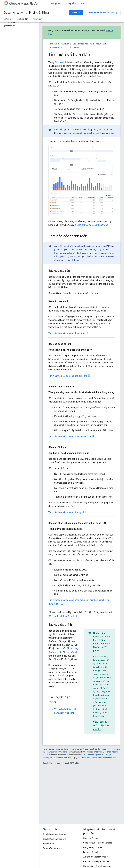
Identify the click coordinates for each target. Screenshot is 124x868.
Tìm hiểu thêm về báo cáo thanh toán (67, 333)
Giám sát (38, 19)
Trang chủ (53, 44)
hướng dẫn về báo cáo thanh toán (91, 225)
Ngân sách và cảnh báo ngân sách (98, 133)
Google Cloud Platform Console (98, 843)
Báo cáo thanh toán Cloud (61, 616)
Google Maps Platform (82, 44)
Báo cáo (59, 62)
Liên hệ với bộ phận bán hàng (103, 13)
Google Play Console (93, 847)
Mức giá (7, 19)
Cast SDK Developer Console (96, 861)
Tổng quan (56, 3)
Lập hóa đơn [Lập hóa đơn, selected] (22, 19)
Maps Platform (25, 4)
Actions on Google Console (96, 857)
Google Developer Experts (54, 839)
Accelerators (48, 844)
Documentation (14, 13)
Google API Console (92, 838)
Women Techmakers (52, 848)
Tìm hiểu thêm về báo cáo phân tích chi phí (70, 437)
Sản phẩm (71, 3)
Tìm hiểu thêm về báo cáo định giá (65, 512)
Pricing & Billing (39, 13)
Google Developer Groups (54, 834)
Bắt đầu (76, 13)
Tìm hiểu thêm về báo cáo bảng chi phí (68, 376)
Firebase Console (91, 852)
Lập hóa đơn (74, 47)
